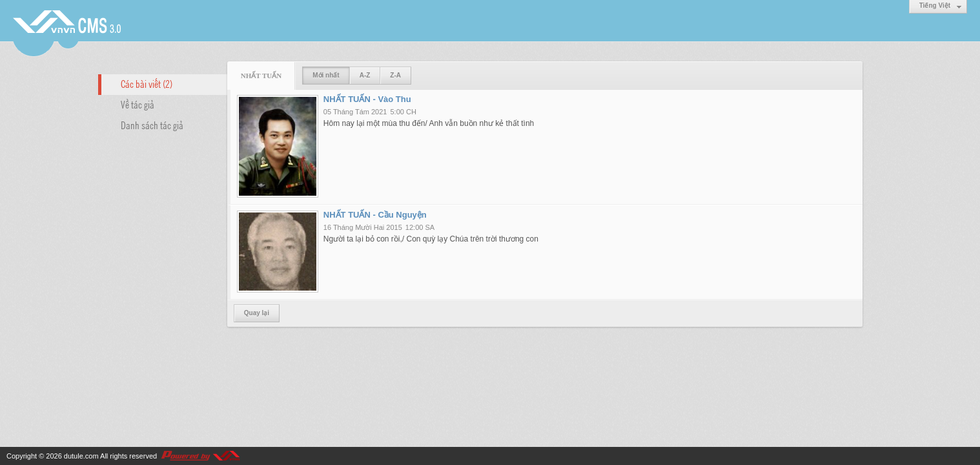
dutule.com (81, 456)
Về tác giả (138, 104)
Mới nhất (326, 75)
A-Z (365, 75)
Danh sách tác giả (152, 125)
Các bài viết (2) (147, 83)
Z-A (395, 75)
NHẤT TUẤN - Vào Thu (367, 99)
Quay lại (257, 313)
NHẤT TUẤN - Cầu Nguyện (375, 215)
